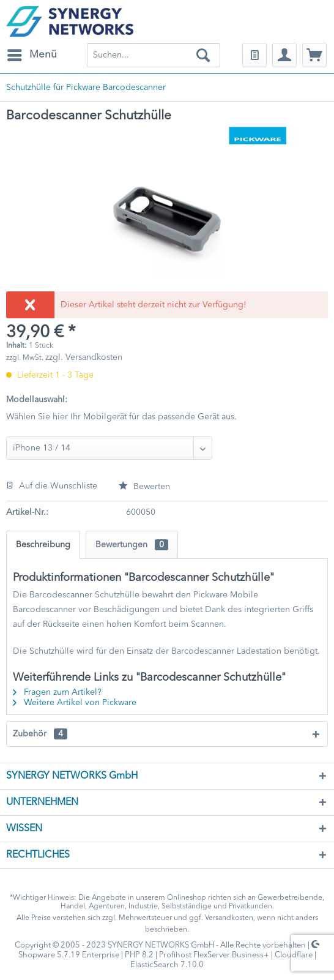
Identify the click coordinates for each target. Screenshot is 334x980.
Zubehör (40, 734)
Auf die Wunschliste (52, 486)
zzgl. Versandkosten (84, 357)
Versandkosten (229, 918)
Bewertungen (132, 545)
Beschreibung (43, 545)
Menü (32, 53)
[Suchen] (203, 55)
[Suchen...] (154, 55)
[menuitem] (32, 55)
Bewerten (144, 487)
